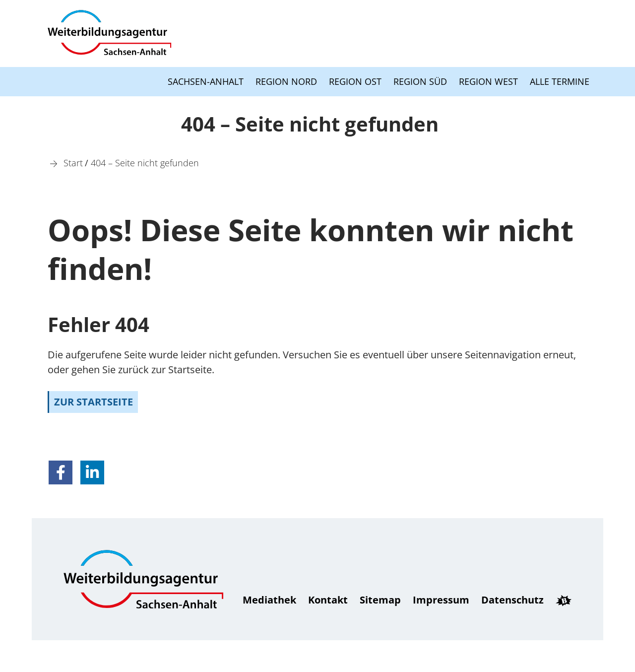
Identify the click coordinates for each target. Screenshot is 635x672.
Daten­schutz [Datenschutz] (512, 600)
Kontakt (328, 600)
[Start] (73, 163)
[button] (61, 472)
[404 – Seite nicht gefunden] (145, 163)
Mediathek (269, 600)
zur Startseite (94, 402)
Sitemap (380, 600)
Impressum (441, 600)
